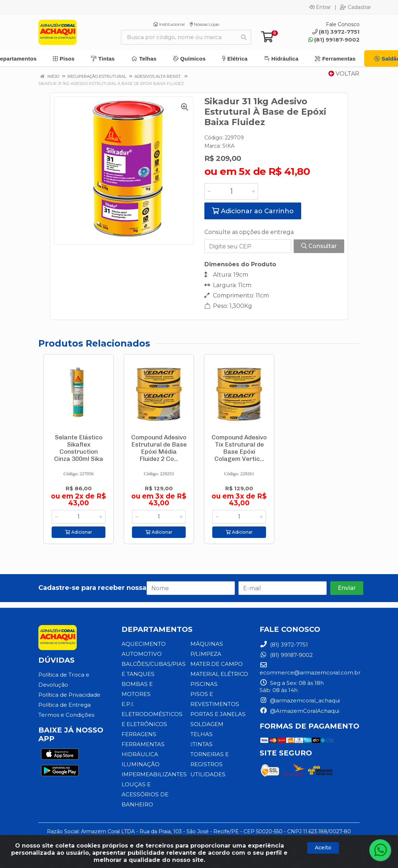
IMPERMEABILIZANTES (154, 774)
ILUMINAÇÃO (141, 764)
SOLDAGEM (207, 724)
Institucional (169, 24)
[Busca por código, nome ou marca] (179, 37)
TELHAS (201, 734)
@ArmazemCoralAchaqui (299, 711)
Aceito (323, 848)
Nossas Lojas (204, 24)
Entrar (320, 7)
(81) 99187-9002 (334, 40)
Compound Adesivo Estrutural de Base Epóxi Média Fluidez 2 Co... (159, 448)
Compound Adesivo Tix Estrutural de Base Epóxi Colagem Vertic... (239, 448)
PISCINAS (204, 684)
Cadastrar (356, 7)
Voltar (344, 74)
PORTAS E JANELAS (218, 714)
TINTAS (201, 744)
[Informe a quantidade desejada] (231, 191)
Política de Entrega (64, 705)
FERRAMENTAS (143, 744)
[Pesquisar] (244, 37)
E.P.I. (128, 704)
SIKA (228, 146)
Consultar (319, 246)
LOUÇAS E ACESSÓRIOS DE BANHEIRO (144, 794)
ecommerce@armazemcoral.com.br (310, 669)
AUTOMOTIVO (141, 654)
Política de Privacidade (69, 695)
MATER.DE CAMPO (217, 664)
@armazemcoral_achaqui (300, 700)
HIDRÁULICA (140, 754)
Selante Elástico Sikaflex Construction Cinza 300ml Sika (79, 448)
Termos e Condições (66, 715)
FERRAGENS (139, 734)
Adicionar (79, 532)
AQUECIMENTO (144, 644)
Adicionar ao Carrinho (253, 211)
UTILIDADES (208, 774)
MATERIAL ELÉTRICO (219, 674)
